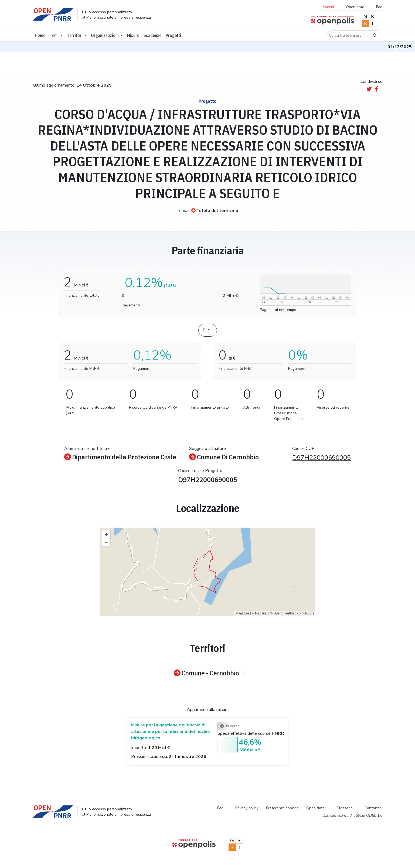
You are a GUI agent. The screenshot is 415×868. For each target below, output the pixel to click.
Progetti (173, 35)
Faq (379, 7)
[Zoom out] (106, 542)
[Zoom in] (106, 534)
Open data (355, 7)
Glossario (345, 808)
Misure (133, 35)
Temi (54, 35)
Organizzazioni (105, 35)
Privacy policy (247, 808)
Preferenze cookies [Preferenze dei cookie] (282, 808)
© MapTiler (260, 613)
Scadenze (152, 35)
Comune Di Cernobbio (224, 457)
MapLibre (242, 613)
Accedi (328, 7)
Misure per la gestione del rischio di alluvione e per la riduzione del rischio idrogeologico (171, 732)
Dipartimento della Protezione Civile (120, 457)
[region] (208, 572)
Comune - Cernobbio (206, 673)
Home (40, 35)
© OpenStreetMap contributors (292, 613)
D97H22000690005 (322, 458)
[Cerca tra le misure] (347, 35)
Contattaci (373, 808)
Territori (75, 35)
